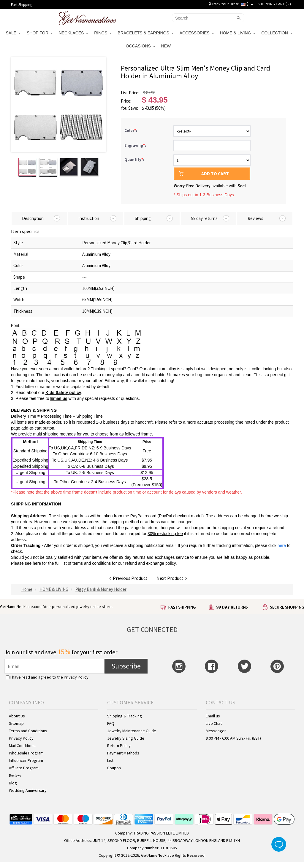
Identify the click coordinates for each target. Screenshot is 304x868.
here (37, 563)
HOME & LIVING (238, 33)
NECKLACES (73, 33)
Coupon (114, 768)
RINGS (103, 33)
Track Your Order (224, 4)
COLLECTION (277, 33)
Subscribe (126, 666)
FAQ (111, 723)
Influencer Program (26, 760)
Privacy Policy (76, 677)
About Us (17, 716)
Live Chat (214, 723)
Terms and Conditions (28, 731)
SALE (13, 33)
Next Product (172, 578)
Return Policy (119, 746)
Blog (13, 783)
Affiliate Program (24, 768)
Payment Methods (123, 753)
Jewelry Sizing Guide (126, 738)
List (110, 760)
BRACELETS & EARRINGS (145, 33)
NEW (167, 46)
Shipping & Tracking (125, 716)
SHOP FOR (40, 33)
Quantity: (134, 160)
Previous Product (128, 578)
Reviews (15, 776)
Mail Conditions (22, 746)
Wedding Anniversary (28, 790)
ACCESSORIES (197, 33)
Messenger (216, 731)
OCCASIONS (140, 46)
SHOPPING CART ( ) (274, 4)
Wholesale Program (26, 753)
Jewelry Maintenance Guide (132, 731)
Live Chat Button (279, 844)
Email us (59, 398)
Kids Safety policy (63, 392)
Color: (131, 131)
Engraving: (136, 145)
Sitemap (16, 723)
